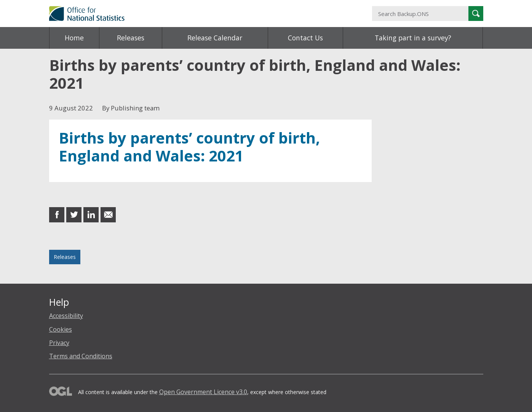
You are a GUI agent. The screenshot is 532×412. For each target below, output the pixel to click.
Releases (131, 38)
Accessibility (66, 316)
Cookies (61, 329)
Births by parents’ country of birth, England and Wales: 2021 (189, 147)
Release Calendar (215, 38)
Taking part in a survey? (413, 38)
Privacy (59, 343)
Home (74, 38)
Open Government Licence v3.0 (203, 392)
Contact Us (305, 38)
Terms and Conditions (81, 356)
